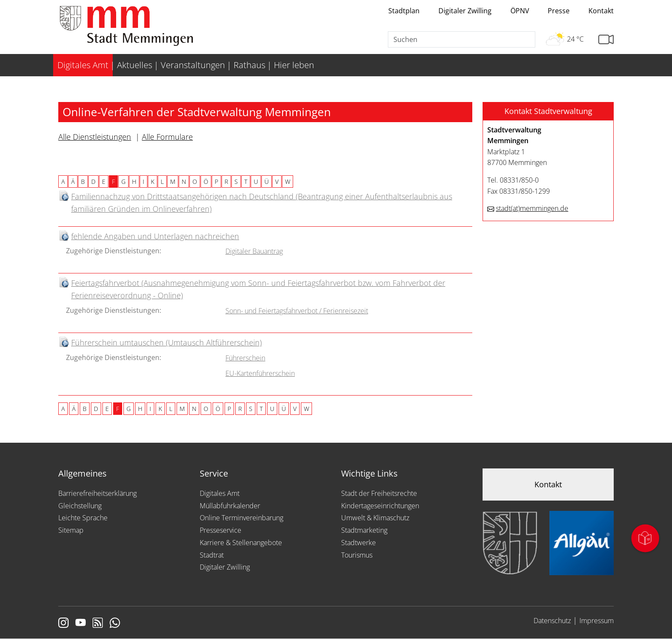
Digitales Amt (220, 493)
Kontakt (601, 11)
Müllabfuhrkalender (230, 506)
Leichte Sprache (83, 518)
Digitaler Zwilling (465, 11)
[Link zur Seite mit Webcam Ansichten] (606, 40)
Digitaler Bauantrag (254, 251)
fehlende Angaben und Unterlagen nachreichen (155, 236)
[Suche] (462, 39)
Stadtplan (404, 11)
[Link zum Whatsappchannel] (115, 624)
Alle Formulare (167, 137)
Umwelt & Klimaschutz (375, 518)
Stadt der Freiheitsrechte (379, 493)
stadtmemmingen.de (532, 208)
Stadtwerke (358, 543)
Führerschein (245, 358)
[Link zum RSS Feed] (98, 624)
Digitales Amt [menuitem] (83, 65)
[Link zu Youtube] (81, 624)
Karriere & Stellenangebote (241, 543)
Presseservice (220, 530)
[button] (548, 111)
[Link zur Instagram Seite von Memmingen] (63, 624)
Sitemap (71, 530)
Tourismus (357, 555)
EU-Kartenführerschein (260, 373)
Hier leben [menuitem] (294, 65)
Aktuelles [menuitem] (135, 65)
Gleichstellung (80, 506)
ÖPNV (520, 11)
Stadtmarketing (364, 530)
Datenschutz (552, 621)
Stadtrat (212, 555)
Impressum (597, 621)
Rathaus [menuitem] (249, 65)
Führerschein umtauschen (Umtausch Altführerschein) (166, 342)
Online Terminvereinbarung (241, 518)
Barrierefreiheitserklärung (97, 493)
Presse (559, 11)
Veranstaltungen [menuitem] (193, 65)
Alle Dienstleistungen (95, 137)
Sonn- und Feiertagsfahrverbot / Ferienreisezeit (297, 311)
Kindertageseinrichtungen (380, 506)
